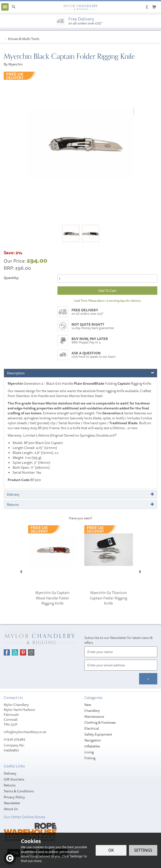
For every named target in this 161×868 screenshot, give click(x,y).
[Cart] (154, 7)
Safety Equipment (98, 734)
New (88, 705)
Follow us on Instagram (31, 652)
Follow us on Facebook (7, 652)
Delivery (10, 773)
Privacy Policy (14, 797)
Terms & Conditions (19, 791)
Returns (10, 785)
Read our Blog (15, 652)
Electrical (92, 728)
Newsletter (12, 803)
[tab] (80, 373)
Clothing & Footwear (100, 722)
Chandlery (92, 711)
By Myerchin (13, 64)
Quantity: (11, 278)
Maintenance (94, 717)
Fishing (90, 758)
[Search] (14, 7)
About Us (11, 809)
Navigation (93, 740)
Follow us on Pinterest (23, 652)
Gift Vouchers (14, 779)
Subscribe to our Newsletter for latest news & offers (118, 640)
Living (89, 752)
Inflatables (92, 746)
